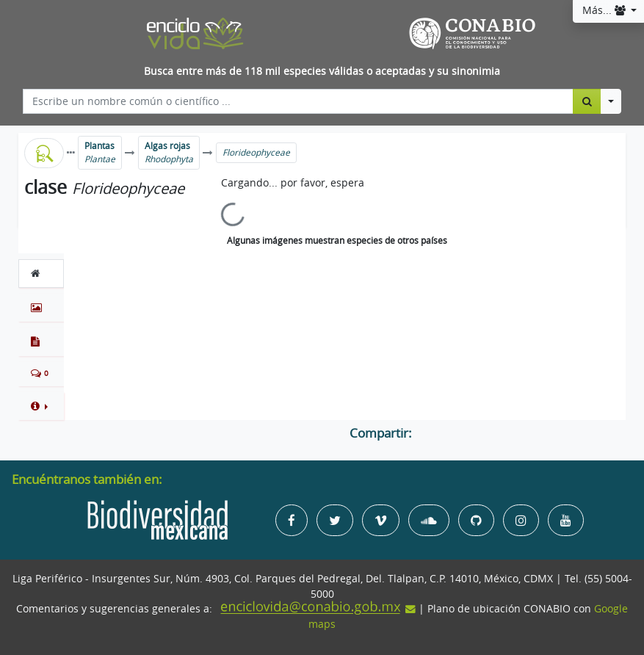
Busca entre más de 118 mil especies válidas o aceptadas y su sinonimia (322, 71)
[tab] (41, 273)
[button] (41, 406)
